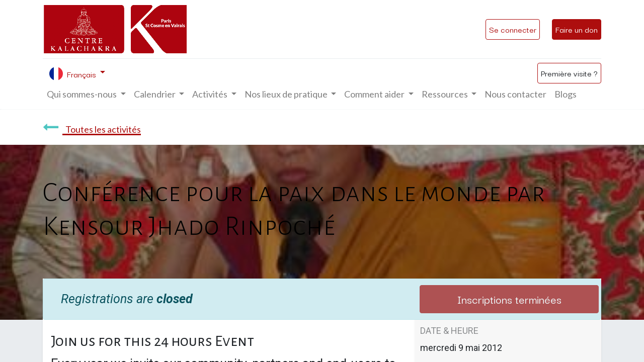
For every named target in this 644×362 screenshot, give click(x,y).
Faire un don (577, 29)
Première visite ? (569, 73)
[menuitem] (515, 94)
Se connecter (513, 29)
